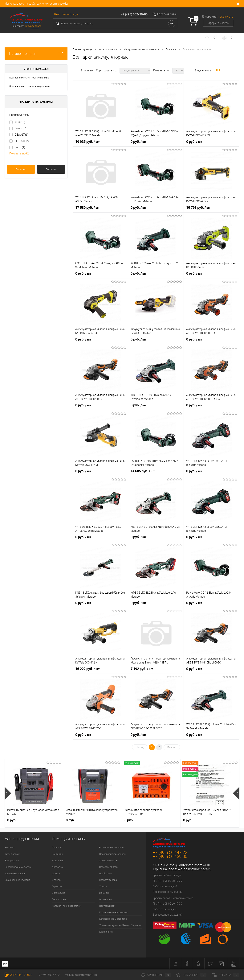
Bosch (21, 128)
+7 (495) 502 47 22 (49, 975)
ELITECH (22, 141)
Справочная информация (113, 912)
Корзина (226, 975)
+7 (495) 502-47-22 (170, 853)
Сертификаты (59, 899)
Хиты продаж (12, 854)
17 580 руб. (87, 208)
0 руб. (138, 142)
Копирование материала (113, 919)
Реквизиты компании (111, 848)
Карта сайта (106, 932)
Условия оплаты (108, 860)
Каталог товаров (36, 54)
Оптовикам (106, 899)
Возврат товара (108, 880)
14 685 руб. (143, 471)
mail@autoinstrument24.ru (190, 865)
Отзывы (57, 880)
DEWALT (22, 135)
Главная (56, 848)
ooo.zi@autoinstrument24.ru (190, 869)
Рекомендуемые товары (19, 867)
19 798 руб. (198, 208)
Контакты (57, 854)
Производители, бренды (113, 854)
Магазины (58, 860)
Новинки (9, 848)
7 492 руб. (142, 669)
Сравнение (156, 975)
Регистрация (71, 14)
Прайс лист (106, 873)
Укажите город (33, 26)
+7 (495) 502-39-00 (134, 14)
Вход (57, 14)
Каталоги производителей (66, 906)
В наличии (87, 70)
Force (20, 147)
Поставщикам (107, 906)
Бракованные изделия (17, 880)
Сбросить (51, 169)
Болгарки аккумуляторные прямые (29, 78)
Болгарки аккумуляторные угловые (29, 86)
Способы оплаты (109, 867)
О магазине (58, 893)
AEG (20, 122)
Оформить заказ (218, 23)
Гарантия (57, 886)
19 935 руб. (87, 142)
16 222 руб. (87, 669)
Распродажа (12, 860)
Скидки (56, 873)
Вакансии (105, 893)
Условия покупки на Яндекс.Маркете (120, 925)
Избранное (191, 975)
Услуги (103, 886)
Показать (21, 169)
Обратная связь (167, 14)
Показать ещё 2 (19, 153)
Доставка (57, 867)
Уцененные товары (15, 873)
